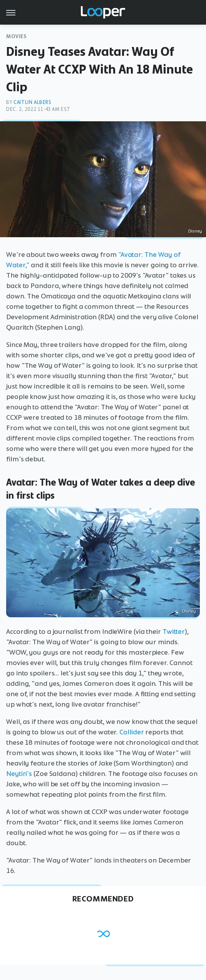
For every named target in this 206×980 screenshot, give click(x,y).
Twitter (174, 632)
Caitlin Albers (32, 102)
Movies (17, 36)
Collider (131, 732)
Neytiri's (19, 774)
